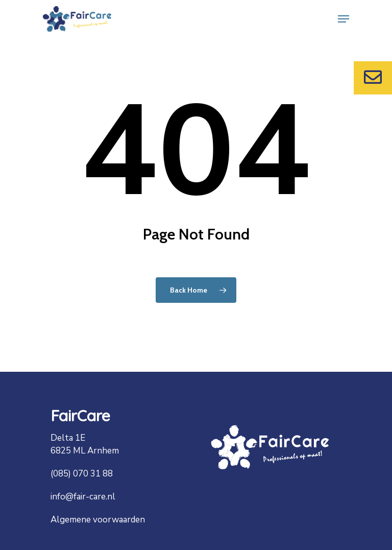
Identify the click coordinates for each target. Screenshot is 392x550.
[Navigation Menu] (344, 19)
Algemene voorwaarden (98, 520)
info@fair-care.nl (83, 497)
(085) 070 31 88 (82, 474)
